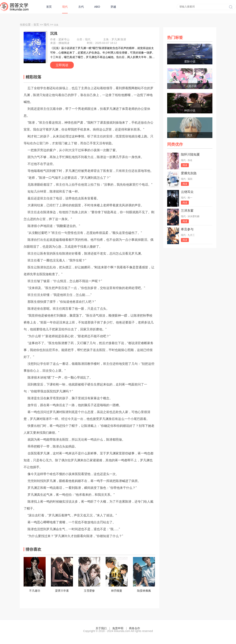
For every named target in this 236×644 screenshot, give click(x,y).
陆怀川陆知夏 (190, 154)
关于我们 (101, 628)
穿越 (113, 7)
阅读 (185, 165)
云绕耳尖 (187, 192)
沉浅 (54, 33)
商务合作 (135, 628)
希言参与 (187, 229)
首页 (49, 7)
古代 (81, 7)
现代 (65, 7)
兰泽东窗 (187, 211)
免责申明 (118, 628)
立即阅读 (62, 65)
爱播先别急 (189, 173)
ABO (97, 7)
